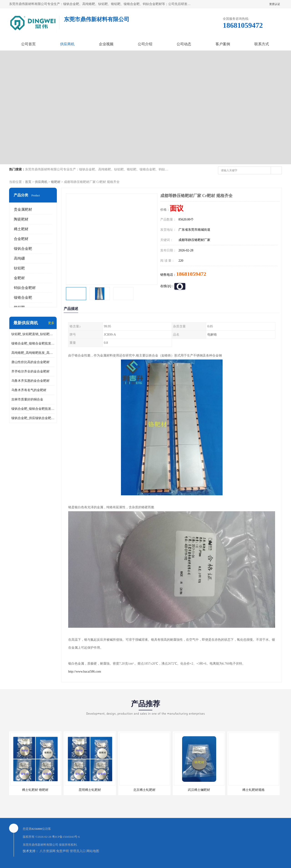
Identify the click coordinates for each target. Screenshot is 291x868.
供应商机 (67, 44)
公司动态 (184, 44)
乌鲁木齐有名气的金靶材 (29, 390)
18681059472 (191, 274)
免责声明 (63, 851)
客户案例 (223, 44)
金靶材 (19, 278)
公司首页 (28, 44)
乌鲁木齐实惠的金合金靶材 (30, 381)
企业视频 (106, 44)
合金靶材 (21, 239)
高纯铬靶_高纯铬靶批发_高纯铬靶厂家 (33, 353)
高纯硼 (19, 258)
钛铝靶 (19, 268)
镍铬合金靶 (23, 297)
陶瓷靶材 (21, 219)
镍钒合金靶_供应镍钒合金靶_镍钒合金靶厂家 (33, 418)
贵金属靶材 (23, 209)
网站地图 (93, 851)
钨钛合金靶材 (25, 288)
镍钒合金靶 (23, 249)
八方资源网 (48, 851)
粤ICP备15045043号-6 (66, 837)
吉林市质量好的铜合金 (27, 399)
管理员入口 (78, 851)
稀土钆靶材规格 (253, 790)
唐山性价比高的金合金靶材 (30, 362)
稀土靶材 (21, 229)
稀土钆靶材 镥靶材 (35, 790)
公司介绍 (145, 44)
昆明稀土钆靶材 (90, 790)
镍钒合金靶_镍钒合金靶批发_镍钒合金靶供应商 (33, 409)
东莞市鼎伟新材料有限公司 (40, 845)
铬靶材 (56, 182)
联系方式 (262, 44)
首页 (28, 182)
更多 (51, 323)
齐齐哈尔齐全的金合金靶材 (30, 371)
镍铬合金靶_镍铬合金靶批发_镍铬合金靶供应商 (33, 343)
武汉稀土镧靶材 (199, 790)
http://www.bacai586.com (85, 672)
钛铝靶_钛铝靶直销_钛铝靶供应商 (33, 334)
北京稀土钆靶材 (144, 790)
